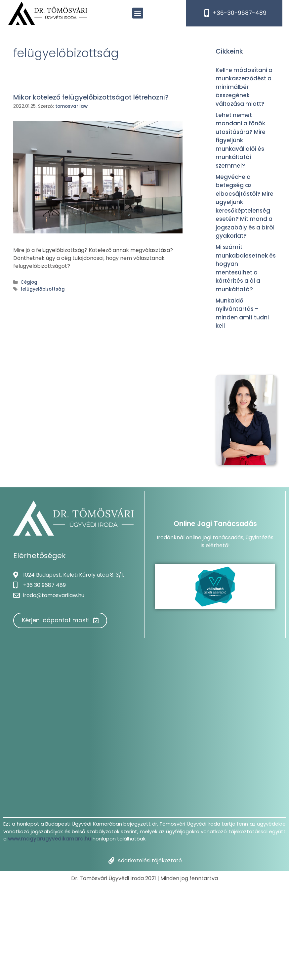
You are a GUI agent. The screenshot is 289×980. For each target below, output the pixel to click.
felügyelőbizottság (43, 289)
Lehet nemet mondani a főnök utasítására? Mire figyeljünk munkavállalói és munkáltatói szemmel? (241, 140)
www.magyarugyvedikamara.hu (50, 839)
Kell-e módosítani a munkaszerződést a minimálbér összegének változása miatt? (244, 87)
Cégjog (29, 282)
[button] (138, 13)
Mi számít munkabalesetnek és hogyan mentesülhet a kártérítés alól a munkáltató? (246, 268)
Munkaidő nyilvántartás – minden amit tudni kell (242, 313)
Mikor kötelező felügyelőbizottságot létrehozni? (91, 97)
